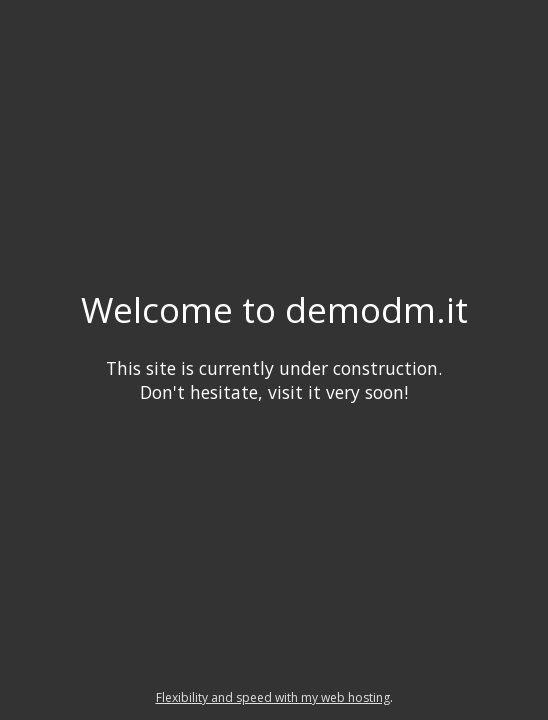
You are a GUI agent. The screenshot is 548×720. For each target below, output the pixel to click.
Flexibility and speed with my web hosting (273, 697)
